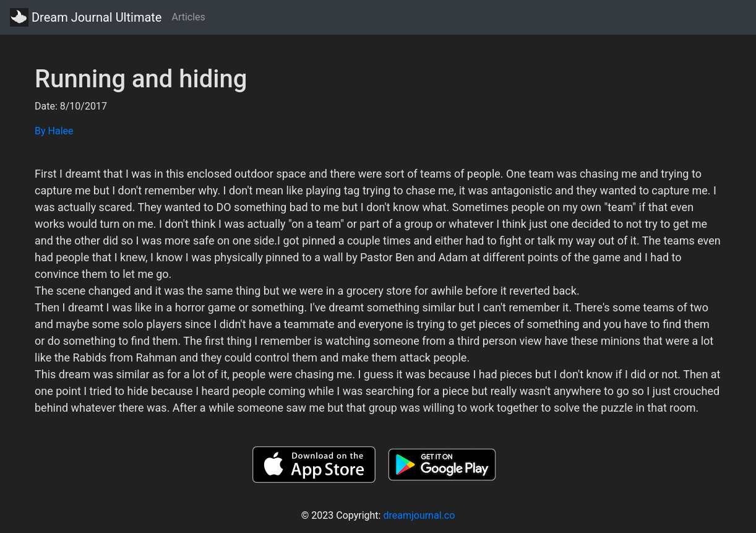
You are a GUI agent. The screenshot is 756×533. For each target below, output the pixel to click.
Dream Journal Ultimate (86, 17)
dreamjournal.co (419, 515)
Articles (188, 17)
